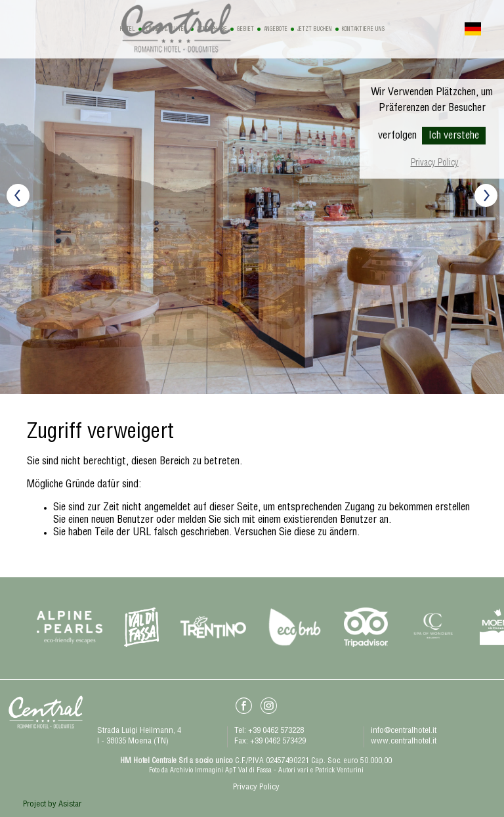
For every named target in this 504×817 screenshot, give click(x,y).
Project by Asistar (52, 805)
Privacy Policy (435, 164)
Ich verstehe (454, 137)
